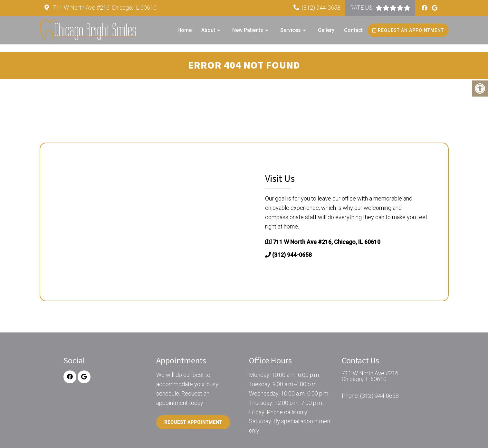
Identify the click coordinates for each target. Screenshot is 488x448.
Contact (353, 30)
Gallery (326, 30)
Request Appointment (193, 422)
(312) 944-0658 (321, 8)
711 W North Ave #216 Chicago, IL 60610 (370, 376)
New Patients (248, 30)
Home (185, 30)
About (208, 30)
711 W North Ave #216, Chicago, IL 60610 (104, 8)
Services (291, 30)
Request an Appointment (408, 30)
